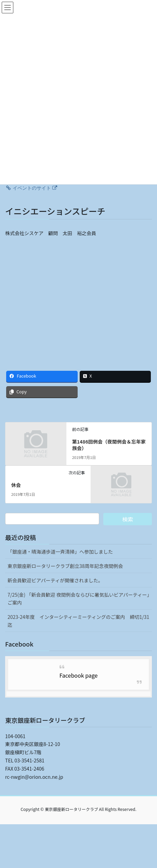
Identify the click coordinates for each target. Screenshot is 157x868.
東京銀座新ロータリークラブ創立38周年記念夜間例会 (65, 566)
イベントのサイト (31, 188)
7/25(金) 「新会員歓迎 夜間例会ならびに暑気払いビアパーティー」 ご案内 (80, 599)
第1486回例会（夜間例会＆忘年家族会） (109, 445)
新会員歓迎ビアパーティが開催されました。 (55, 580)
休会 (16, 485)
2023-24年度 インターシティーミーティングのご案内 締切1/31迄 (78, 621)
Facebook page (79, 675)
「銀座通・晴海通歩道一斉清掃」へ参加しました (60, 552)
